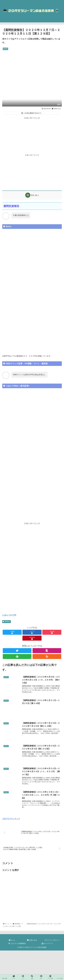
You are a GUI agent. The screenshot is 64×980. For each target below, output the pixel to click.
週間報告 (6, 622)
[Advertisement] (32, 135)
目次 (33, 195)
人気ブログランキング (11, 819)
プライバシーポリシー (52, 941)
